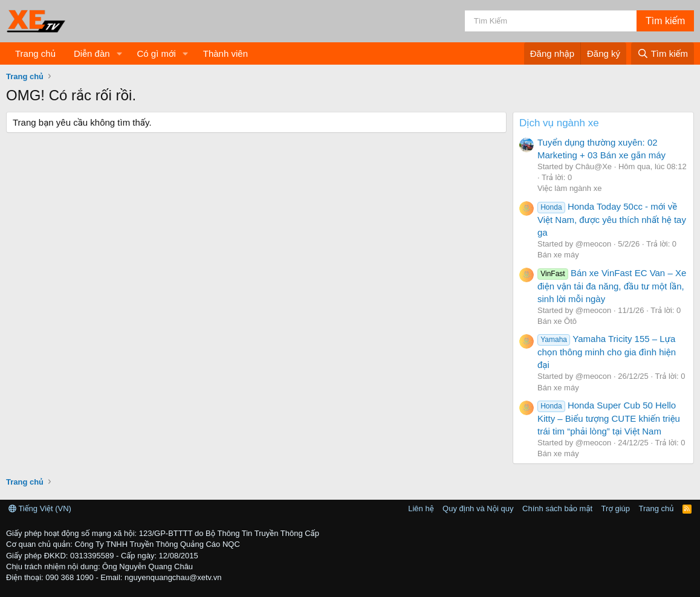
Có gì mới (156, 53)
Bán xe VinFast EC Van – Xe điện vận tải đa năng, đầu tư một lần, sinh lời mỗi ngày (612, 286)
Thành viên (225, 53)
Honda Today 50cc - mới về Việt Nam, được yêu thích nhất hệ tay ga (612, 219)
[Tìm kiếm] (551, 21)
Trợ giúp (616, 508)
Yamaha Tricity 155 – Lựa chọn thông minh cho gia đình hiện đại (607, 352)
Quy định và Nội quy (478, 508)
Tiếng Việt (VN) (40, 508)
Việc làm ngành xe (569, 188)
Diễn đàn (92, 53)
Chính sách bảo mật (557, 508)
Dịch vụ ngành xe (559, 123)
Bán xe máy (558, 255)
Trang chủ (35, 53)
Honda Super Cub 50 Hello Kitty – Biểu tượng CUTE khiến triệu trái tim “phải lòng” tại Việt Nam (609, 418)
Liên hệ (421, 508)
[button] (119, 53)
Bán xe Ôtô (557, 321)
